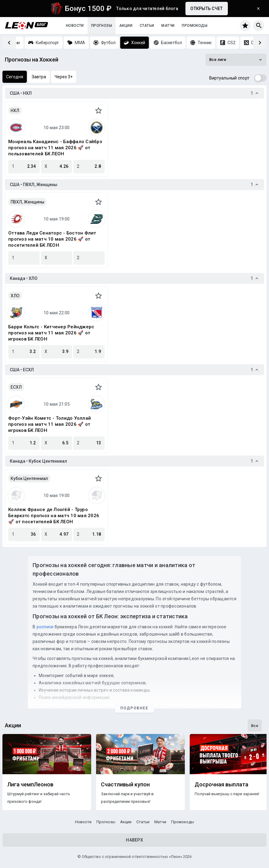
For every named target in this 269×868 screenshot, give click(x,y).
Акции (126, 26)
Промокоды (195, 26)
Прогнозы (102, 26)
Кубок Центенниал (29, 478)
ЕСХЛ (16, 387)
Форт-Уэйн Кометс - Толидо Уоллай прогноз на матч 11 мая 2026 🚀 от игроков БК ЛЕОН (50, 424)
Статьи (147, 26)
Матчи (168, 26)
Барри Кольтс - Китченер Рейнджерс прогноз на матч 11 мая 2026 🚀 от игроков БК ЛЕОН (51, 333)
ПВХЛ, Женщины (27, 202)
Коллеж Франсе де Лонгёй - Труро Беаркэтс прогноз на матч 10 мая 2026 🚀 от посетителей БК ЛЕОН (54, 516)
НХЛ (15, 111)
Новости (75, 26)
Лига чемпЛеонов (30, 785)
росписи (45, 627)
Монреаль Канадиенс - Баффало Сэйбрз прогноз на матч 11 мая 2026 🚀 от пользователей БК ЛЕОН (55, 148)
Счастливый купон (125, 785)
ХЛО (15, 296)
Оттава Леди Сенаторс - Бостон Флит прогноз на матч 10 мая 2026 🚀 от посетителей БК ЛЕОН (52, 239)
